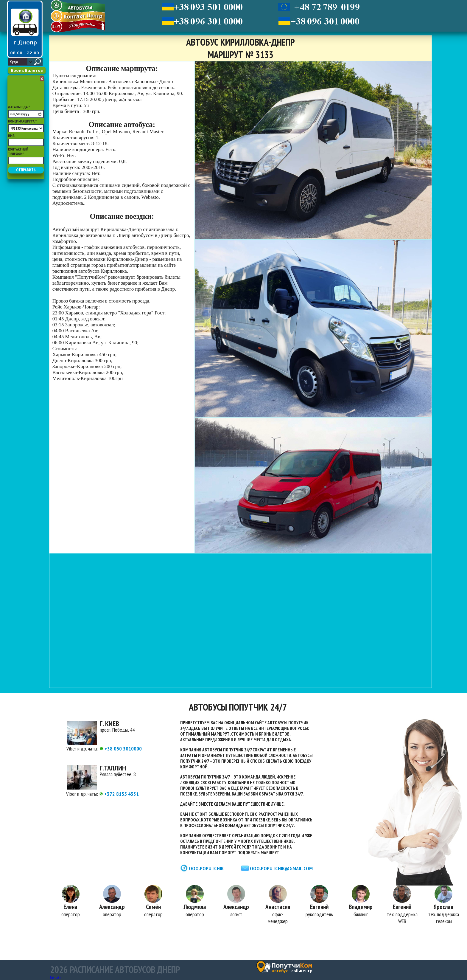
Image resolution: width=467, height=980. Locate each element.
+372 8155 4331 (119, 794)
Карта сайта (55, 977)
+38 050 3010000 (121, 749)
